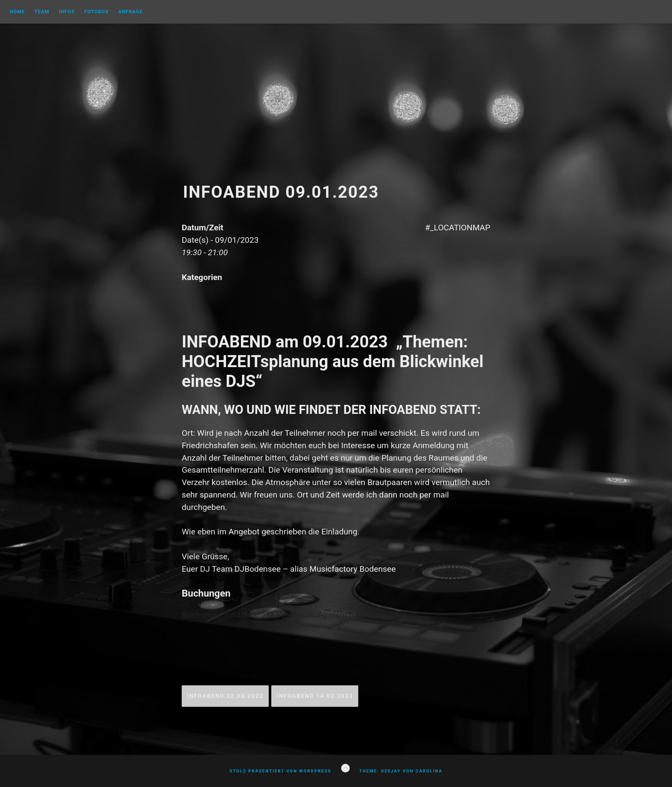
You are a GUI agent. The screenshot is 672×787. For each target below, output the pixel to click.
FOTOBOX (97, 12)
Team (42, 12)
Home (17, 12)
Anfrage (130, 12)
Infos (67, 12)
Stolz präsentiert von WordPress (280, 771)
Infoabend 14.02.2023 (315, 696)
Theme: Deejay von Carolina (401, 771)
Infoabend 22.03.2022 (225, 696)
